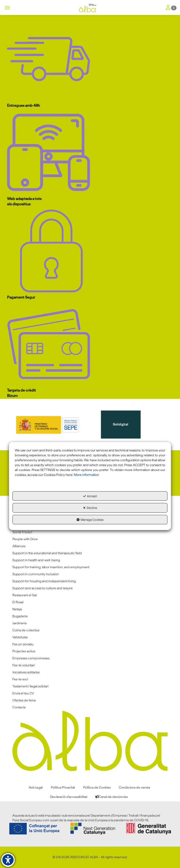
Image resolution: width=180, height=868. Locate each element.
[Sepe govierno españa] (53, 425)
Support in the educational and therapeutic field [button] (47, 553)
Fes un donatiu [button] (23, 644)
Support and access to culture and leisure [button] (43, 588)
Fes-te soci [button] (20, 679)
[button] (90, 8)
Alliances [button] (19, 546)
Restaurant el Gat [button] (25, 595)
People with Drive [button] (25, 539)
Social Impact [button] (22, 532)
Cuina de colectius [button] (26, 630)
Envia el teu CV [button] (23, 693)
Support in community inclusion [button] (36, 574)
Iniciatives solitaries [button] (26, 672)
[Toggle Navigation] (171, 8)
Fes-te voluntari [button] (24, 665)
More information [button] (86, 475)
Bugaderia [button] (20, 616)
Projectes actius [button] (24, 651)
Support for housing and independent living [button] (44, 581)
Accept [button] (90, 496)
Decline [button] (90, 508)
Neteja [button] (17, 609)
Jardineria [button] (19, 623)
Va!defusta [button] (20, 637)
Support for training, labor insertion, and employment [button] (51, 567)
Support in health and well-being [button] (36, 560)
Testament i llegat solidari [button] (30, 686)
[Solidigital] (127, 425)
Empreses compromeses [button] (31, 658)
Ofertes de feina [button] (24, 700)
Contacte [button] (19, 707)
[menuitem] (90, 532)
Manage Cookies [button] (90, 520)
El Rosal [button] (18, 602)
